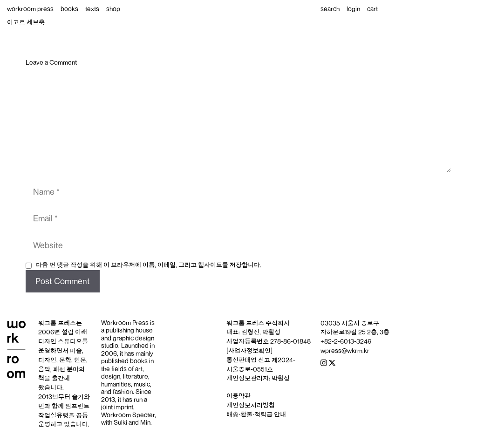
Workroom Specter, (129, 415)
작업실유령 (53, 415)
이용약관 (238, 396)
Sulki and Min (132, 422)
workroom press (30, 9)
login (353, 9)
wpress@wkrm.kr (345, 351)
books (69, 9)
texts (92, 9)
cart (372, 9)
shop (113, 9)
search (330, 9)
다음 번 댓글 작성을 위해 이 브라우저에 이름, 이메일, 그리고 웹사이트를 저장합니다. (149, 265)
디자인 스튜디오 (60, 341)
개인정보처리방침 (251, 405)
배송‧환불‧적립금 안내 (256, 414)
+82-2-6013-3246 (346, 341)
